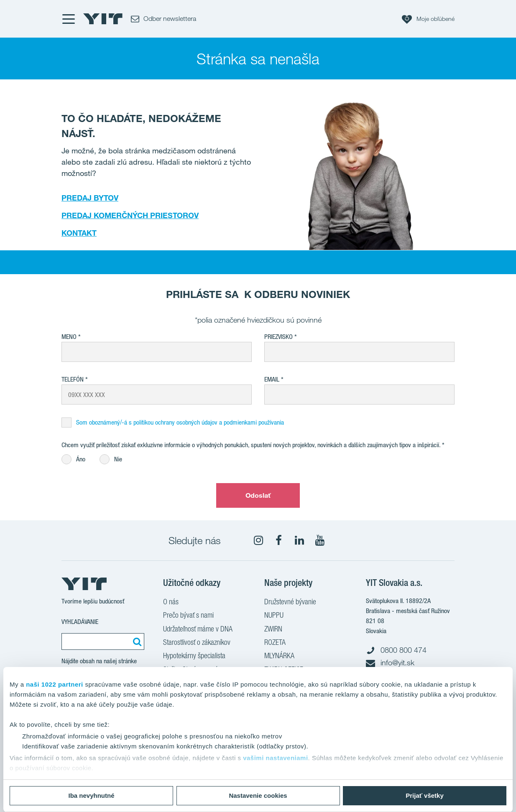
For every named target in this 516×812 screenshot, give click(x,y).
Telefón (73, 379)
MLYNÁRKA (279, 657)
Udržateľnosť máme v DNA (198, 630)
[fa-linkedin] (299, 540)
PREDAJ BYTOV (90, 198)
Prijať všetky (425, 795)
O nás (171, 603)
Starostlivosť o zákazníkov (197, 643)
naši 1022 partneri (55, 684)
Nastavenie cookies (258, 795)
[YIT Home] (103, 19)
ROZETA (275, 643)
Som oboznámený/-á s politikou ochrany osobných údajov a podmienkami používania (180, 422)
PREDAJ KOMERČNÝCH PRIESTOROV (130, 215)
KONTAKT (79, 233)
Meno (69, 337)
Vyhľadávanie (80, 622)
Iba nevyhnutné (91, 795)
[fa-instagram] (258, 540)
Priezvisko (278, 337)
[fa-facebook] (279, 540)
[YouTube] (320, 540)
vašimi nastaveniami (275, 758)
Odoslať (258, 495)
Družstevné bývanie (290, 603)
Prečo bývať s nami (188, 616)
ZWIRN (273, 630)
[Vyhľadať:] (136, 641)
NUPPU (274, 616)
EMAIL (272, 379)
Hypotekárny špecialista (194, 657)
